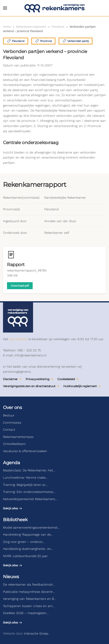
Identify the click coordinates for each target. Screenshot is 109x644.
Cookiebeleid (66, 379)
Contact (9, 430)
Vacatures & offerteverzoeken (25, 451)
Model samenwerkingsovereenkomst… (31, 528)
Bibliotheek (15, 520)
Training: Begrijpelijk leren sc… (25, 485)
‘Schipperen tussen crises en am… (29, 606)
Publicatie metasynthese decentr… (29, 592)
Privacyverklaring (37, 379)
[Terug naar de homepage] (54, 8)
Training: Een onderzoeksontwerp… (29, 492)
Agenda (11, 463)
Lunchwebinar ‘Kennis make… (25, 478)
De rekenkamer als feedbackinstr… (29, 584)
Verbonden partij (76, 41)
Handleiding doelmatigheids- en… (28, 549)
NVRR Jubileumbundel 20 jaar (25, 556)
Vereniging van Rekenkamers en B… (30, 599)
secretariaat (18, 339)
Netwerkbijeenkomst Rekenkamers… (30, 499)
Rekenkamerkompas (18, 437)
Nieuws (11, 577)
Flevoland (16, 41)
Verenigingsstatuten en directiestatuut (29, 386)
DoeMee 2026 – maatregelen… (26, 613)
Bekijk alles (11, 508)
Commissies (12, 423)
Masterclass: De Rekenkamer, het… (29, 470)
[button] (5, 8)
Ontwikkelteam (14, 444)
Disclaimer (10, 379)
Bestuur (9, 415)
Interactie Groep (36, 633)
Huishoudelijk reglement (80, 386)
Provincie (43, 41)
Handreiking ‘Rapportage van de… (28, 535)
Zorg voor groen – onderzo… (24, 542)
